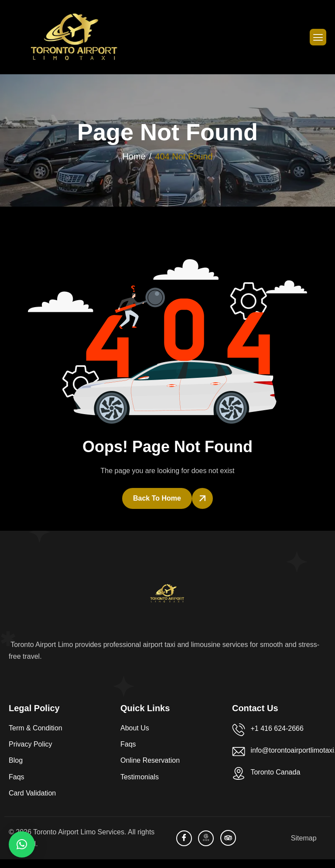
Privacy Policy (31, 744)
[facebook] (184, 838)
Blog (16, 760)
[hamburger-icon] (318, 37)
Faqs (17, 777)
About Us (135, 728)
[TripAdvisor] (228, 838)
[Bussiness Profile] (206, 838)
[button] (22, 844)
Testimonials (140, 777)
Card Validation (32, 793)
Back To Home (157, 498)
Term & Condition (36, 728)
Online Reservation (150, 760)
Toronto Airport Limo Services (79, 832)
